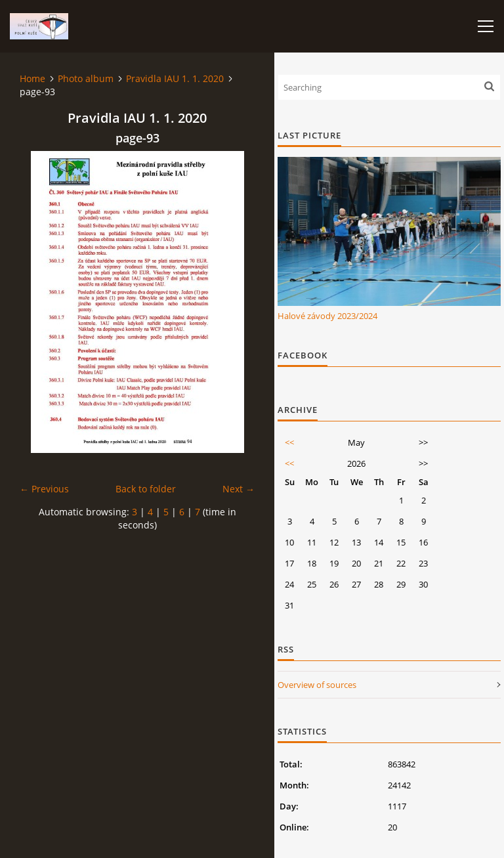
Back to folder (146, 489)
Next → (239, 489)
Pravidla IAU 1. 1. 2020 (175, 78)
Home (32, 78)
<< (289, 442)
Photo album (86, 78)
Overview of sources (317, 685)
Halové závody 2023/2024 (327, 316)
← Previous (44, 489)
